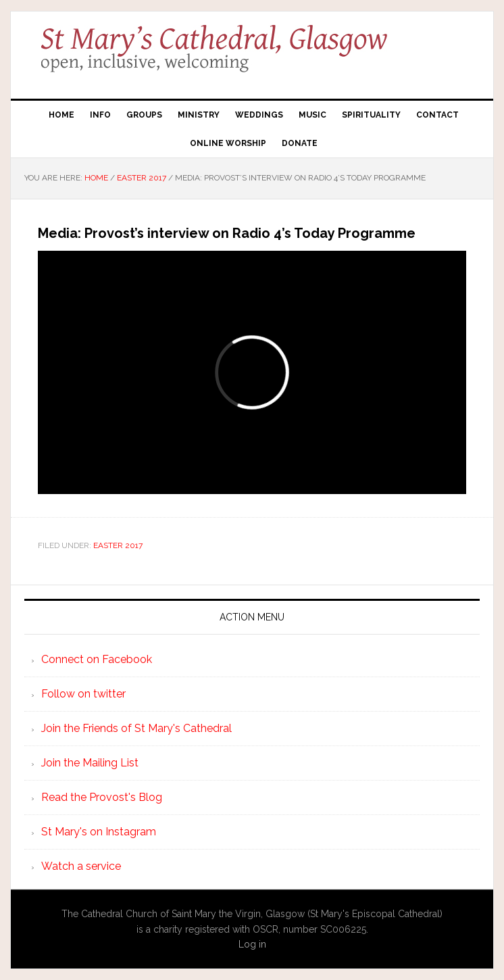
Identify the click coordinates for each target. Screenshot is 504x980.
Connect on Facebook (97, 659)
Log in (252, 944)
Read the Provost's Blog (102, 797)
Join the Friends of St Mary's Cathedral (136, 728)
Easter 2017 (118, 545)
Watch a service (81, 866)
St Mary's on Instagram (99, 832)
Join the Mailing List (90, 763)
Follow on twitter (83, 694)
